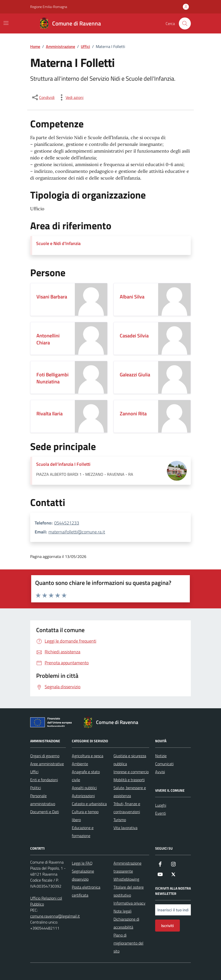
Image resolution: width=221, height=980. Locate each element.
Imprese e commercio (131, 772)
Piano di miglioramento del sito (128, 943)
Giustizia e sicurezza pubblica (130, 760)
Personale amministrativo (43, 800)
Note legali (122, 911)
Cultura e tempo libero (85, 816)
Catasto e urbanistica (89, 804)
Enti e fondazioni (44, 780)
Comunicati (164, 764)
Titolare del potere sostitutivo (129, 891)
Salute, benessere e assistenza (130, 792)
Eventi (161, 813)
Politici (36, 788)
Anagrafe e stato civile (86, 776)
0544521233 (67, 523)
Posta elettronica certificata (86, 891)
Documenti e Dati (45, 812)
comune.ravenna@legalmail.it (55, 916)
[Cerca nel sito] (185, 23)
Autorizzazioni (83, 796)
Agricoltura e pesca (88, 756)
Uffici (34, 772)
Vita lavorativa (125, 828)
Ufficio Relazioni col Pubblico (46, 901)
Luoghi (161, 805)
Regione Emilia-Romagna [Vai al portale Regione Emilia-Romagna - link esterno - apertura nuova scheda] (49, 7)
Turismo (120, 820)
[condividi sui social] (43, 97)
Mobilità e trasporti (129, 780)
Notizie (161, 756)
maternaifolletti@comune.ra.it (77, 532)
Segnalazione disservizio (83, 875)
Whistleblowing (126, 879)
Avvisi (160, 772)
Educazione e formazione (83, 832)
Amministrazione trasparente (127, 867)
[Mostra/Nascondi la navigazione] (6, 23)
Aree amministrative (47, 764)
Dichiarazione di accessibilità (126, 923)
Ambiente (80, 764)
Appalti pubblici (84, 788)
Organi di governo (45, 756)
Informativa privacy (129, 903)
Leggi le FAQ (82, 863)
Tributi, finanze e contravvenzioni (127, 808)
